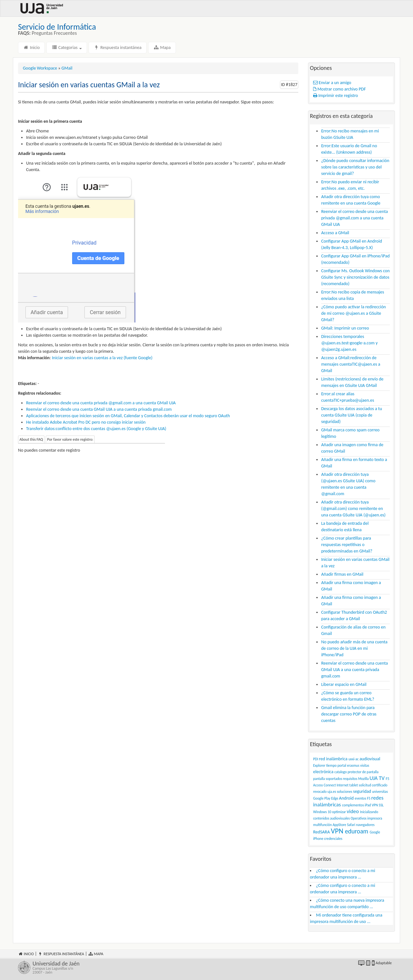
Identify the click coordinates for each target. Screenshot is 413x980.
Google (375, 832)
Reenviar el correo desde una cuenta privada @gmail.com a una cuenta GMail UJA (101, 403)
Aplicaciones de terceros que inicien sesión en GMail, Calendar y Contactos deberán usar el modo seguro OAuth (128, 416)
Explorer (319, 765)
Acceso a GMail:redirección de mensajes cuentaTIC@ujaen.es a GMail (351, 364)
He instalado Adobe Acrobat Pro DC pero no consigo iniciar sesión (86, 422)
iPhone (318, 839)
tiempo (331, 765)
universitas (380, 792)
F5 (369, 798)
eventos (360, 798)
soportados (334, 779)
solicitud (365, 785)
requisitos (350, 779)
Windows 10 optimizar (330, 812)
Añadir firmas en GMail (342, 574)
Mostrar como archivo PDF (340, 89)
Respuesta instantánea (118, 48)
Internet (343, 785)
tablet (354, 785)
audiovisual (370, 759)
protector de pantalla (363, 772)
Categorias (67, 48)
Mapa (162, 48)
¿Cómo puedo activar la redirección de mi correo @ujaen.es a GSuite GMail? (354, 313)
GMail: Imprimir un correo (345, 328)
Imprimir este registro (336, 96)
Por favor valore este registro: (70, 439)
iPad (368, 805)
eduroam (357, 831)
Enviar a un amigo (332, 83)
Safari (351, 825)
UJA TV (377, 778)
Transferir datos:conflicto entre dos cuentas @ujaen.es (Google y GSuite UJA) (96, 429)
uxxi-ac (354, 759)
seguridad (362, 791)
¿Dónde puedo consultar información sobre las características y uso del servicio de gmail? (355, 167)
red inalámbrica (333, 759)
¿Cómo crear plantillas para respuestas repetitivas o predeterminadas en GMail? (347, 545)
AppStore (339, 825)
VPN (337, 831)
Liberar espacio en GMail (344, 684)
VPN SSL (378, 805)
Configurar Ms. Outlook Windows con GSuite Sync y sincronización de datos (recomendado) (355, 277)
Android (346, 798)
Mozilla (364, 779)
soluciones (345, 792)
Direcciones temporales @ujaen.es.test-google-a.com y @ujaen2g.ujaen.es (349, 343)
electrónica (323, 772)
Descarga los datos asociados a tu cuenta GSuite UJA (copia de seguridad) (352, 415)
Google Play (322, 798)
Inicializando (369, 812)
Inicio (31, 48)
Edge (335, 798)
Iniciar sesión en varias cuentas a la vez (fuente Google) (102, 358)
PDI (316, 759)
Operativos (358, 818)
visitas (365, 765)
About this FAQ (31, 439)
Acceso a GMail (335, 233)
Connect (330, 785)
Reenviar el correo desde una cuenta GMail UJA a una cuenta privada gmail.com (99, 409)
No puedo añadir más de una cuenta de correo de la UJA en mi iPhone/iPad (354, 648)
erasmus (353, 765)
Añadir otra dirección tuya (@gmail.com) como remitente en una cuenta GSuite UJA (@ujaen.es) (353, 509)
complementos (353, 805)
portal (342, 765)
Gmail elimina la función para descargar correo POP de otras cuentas (349, 714)
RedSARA (322, 832)
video (353, 811)
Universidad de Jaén (117, 967)
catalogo (341, 772)
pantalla (319, 779)
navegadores (365, 825)
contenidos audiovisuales (331, 818)
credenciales (333, 839)
